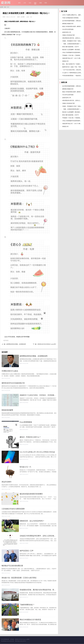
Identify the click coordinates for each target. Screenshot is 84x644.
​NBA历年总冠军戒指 (68, 29)
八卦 (25, 3)
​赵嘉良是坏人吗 (67, 32)
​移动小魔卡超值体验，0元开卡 (71, 47)
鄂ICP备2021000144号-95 (21, 641)
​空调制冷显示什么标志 (10, 371)
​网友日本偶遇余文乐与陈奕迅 (30, 620)
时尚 (46, 3)
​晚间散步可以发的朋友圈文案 (12, 566)
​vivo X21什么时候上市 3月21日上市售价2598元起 (37, 452)
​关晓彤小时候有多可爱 (68, 35)
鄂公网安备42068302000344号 (8, 641)
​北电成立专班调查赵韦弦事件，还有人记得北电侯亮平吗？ (41, 536)
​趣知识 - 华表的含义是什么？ (30, 437)
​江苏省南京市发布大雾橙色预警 (13, 509)
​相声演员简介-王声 (27, 551)
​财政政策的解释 (7, 410)
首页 (19, 3)
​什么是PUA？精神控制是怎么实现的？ (73, 73)
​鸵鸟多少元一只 (25, 467)
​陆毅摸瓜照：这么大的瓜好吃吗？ (32, 521)
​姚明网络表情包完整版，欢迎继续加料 (16, 344)
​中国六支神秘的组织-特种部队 (70, 18)
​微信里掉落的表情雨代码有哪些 (31, 494)
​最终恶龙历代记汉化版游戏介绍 (13, 383)
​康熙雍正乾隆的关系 (68, 24)
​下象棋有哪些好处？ (27, 605)
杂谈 (35, 3)
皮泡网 (1, 7)
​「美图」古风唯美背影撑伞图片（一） (73, 44)
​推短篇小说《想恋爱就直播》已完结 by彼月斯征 (19, 578)
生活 (30, 3)
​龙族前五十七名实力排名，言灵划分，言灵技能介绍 (39, 395)
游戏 (41, 3)
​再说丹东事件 (7, 482)
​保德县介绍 (65, 61)
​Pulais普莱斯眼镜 (26, 422)
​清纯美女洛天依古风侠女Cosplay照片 (47, 344)
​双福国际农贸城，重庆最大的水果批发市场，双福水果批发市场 (43, 590)
